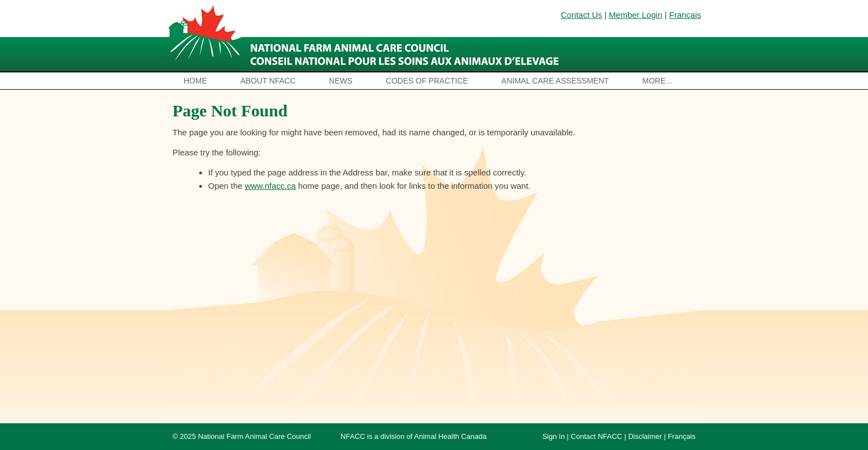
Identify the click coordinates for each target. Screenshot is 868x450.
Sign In (554, 436)
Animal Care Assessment (555, 81)
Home (195, 81)
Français (685, 15)
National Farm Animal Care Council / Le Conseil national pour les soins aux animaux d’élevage (366, 36)
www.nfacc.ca (270, 186)
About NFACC (268, 81)
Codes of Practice (427, 81)
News (341, 81)
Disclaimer (645, 436)
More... (657, 81)
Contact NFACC (596, 436)
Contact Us (581, 15)
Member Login (635, 15)
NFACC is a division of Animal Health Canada (413, 436)
